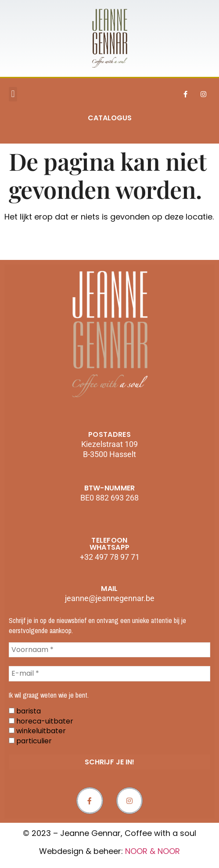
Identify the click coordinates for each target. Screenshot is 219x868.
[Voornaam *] (109, 650)
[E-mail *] (109, 674)
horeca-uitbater (41, 721)
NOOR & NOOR (153, 851)
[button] (13, 94)
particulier (30, 741)
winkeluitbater (37, 731)
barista (25, 711)
